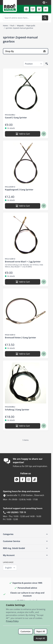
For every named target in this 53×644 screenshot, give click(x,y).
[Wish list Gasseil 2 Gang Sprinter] (44, 134)
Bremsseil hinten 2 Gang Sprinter (20, 338)
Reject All (41, 631)
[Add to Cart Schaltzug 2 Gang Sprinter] (23, 426)
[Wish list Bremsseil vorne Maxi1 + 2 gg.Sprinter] (44, 282)
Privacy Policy (12, 621)
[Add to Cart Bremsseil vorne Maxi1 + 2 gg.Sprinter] (23, 282)
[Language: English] (45, 2)
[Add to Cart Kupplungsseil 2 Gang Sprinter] (23, 206)
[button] (26, 534)
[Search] (45, 18)
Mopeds (20, 26)
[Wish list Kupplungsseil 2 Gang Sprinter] (44, 206)
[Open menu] (46, 9)
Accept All (40, 638)
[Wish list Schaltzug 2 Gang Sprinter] (44, 426)
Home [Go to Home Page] (5, 26)
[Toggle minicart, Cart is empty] (39, 9)
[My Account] (26, 9)
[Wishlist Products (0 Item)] (33, 9)
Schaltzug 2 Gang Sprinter (17, 410)
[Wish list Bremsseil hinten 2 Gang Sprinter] (44, 354)
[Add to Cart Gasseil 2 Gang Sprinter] (23, 134)
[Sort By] (34, 64)
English (8, 568)
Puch (12, 26)
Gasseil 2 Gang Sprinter (16, 118)
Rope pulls (31, 26)
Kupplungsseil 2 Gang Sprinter (19, 190)
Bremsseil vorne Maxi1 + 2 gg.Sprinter (23, 262)
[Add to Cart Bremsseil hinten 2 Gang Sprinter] (23, 354)
